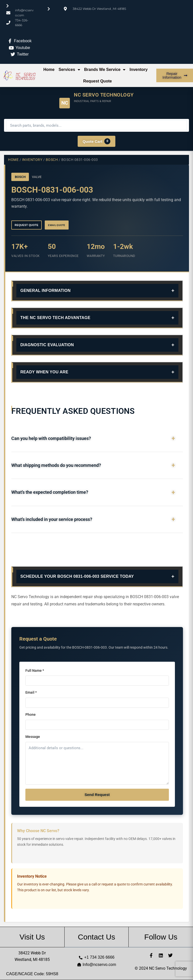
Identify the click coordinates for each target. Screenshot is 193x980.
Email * (31, 693)
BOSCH (52, 160)
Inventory (138, 70)
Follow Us (161, 937)
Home (49, 70)
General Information (45, 291)
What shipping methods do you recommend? (56, 466)
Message (33, 738)
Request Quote (98, 81)
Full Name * (35, 671)
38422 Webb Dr (32, 953)
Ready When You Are (44, 372)
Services (69, 70)
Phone (31, 715)
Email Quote (60, 225)
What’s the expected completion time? (50, 493)
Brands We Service (105, 70)
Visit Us (32, 937)
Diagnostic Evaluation (47, 345)
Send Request (97, 795)
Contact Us (96, 937)
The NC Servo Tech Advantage (55, 318)
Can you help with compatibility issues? (51, 439)
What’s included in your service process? (52, 520)
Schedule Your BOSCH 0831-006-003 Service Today (77, 577)
